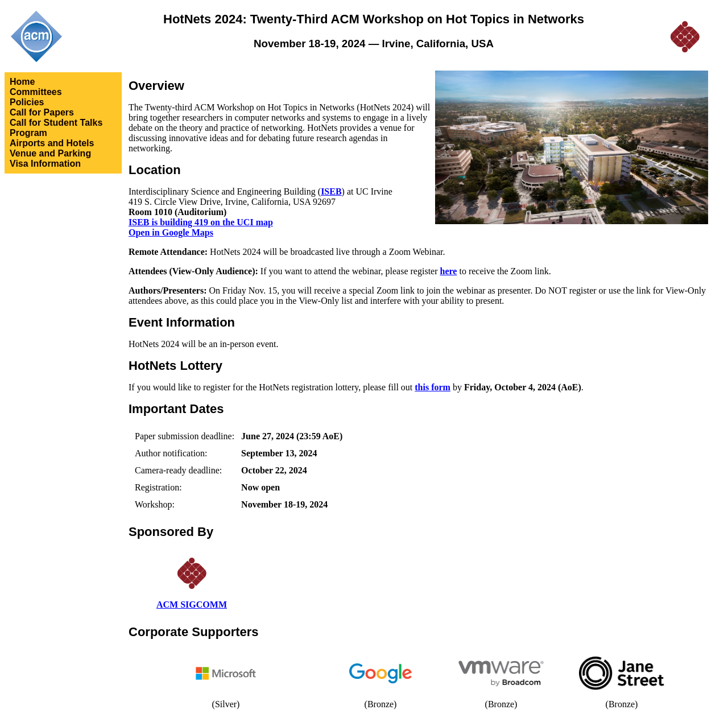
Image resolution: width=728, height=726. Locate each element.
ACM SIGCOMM (192, 605)
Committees (36, 92)
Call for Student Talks (56, 123)
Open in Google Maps (171, 232)
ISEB (331, 191)
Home (22, 82)
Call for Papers (42, 112)
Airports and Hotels (52, 143)
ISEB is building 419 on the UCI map (201, 222)
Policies (27, 102)
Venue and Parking (50, 153)
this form (433, 387)
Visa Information (45, 164)
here (449, 271)
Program (28, 133)
